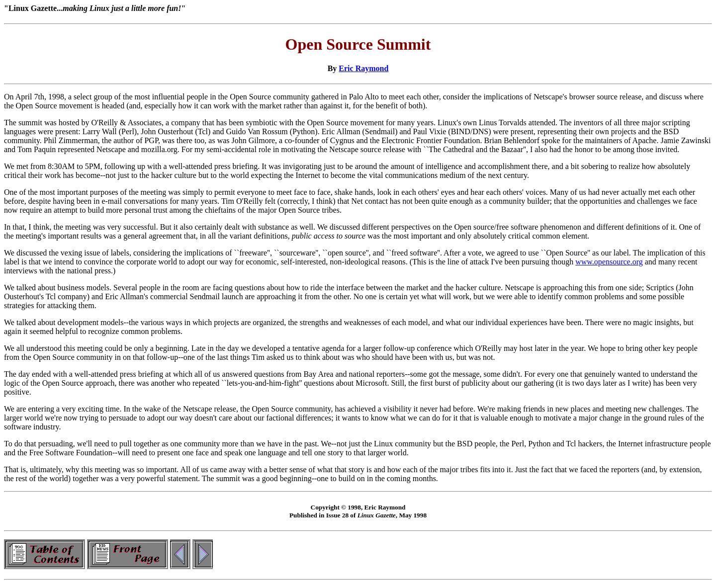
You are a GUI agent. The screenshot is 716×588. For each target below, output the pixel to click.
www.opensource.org (609, 262)
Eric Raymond (363, 68)
